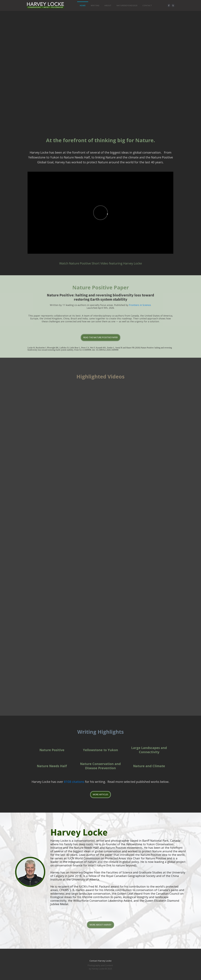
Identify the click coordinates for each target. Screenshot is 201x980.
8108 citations (74, 782)
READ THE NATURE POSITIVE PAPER (100, 337)
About (108, 5)
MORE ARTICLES (100, 794)
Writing (95, 5)
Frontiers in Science (140, 305)
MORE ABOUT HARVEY (100, 925)
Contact (147, 5)
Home (83, 5)
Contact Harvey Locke (100, 961)
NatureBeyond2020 (127, 5)
